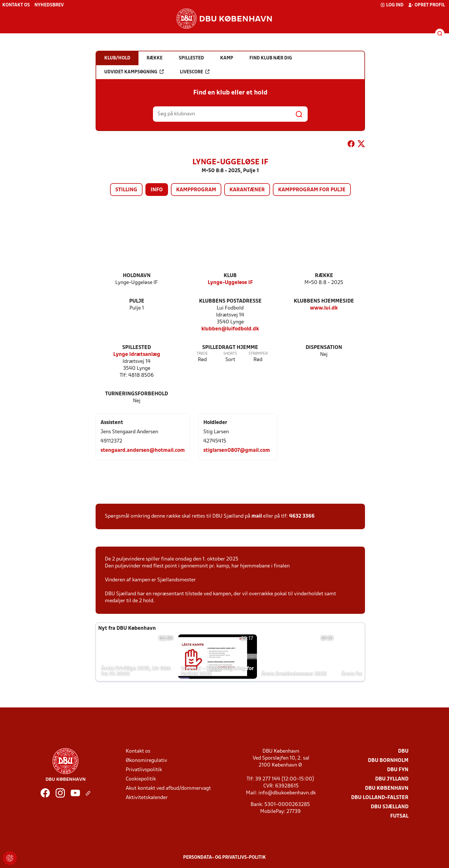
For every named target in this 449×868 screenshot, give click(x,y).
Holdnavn (137, 276)
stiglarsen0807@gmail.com (237, 451)
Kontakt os (16, 5)
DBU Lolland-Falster (380, 798)
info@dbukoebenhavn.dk (287, 793)
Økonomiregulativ (146, 761)
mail (257, 516)
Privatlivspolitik (144, 770)
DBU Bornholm (388, 761)
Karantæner (247, 190)
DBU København (387, 788)
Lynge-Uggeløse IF (230, 283)
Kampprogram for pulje (312, 190)
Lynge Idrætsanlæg (137, 355)
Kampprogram (196, 190)
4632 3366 (302, 516)
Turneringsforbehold (137, 394)
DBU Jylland (392, 779)
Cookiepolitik (141, 779)
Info (157, 190)
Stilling (126, 190)
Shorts (230, 354)
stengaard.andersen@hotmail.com (143, 451)
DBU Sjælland (390, 807)
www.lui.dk (324, 308)
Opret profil (427, 5)
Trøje (202, 354)
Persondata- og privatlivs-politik (224, 858)
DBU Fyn (398, 770)
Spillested (137, 348)
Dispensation (324, 348)
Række (324, 276)
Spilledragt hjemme (230, 348)
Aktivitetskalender (147, 798)
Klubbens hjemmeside (324, 301)
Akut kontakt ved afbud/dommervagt (168, 788)
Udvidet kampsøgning (134, 72)
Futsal (399, 816)
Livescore (195, 72)
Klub (230, 276)
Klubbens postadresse (230, 301)
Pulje (137, 301)
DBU (403, 751)
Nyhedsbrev (49, 5)
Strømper (258, 354)
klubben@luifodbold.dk (230, 329)
